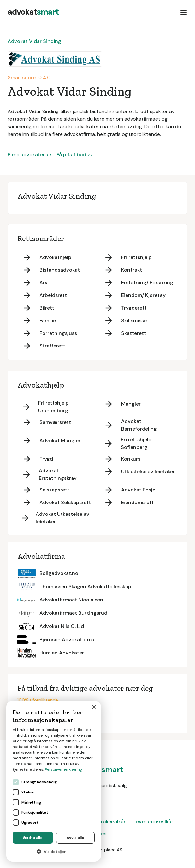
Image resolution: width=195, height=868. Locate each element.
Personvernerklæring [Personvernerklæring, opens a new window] (63, 769)
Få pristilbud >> (75, 155)
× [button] (94, 707)
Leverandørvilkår (153, 821)
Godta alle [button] (33, 838)
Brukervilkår (112, 821)
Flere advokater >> (30, 155)
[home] (33, 12)
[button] (184, 12)
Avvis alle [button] (75, 838)
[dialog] (54, 781)
